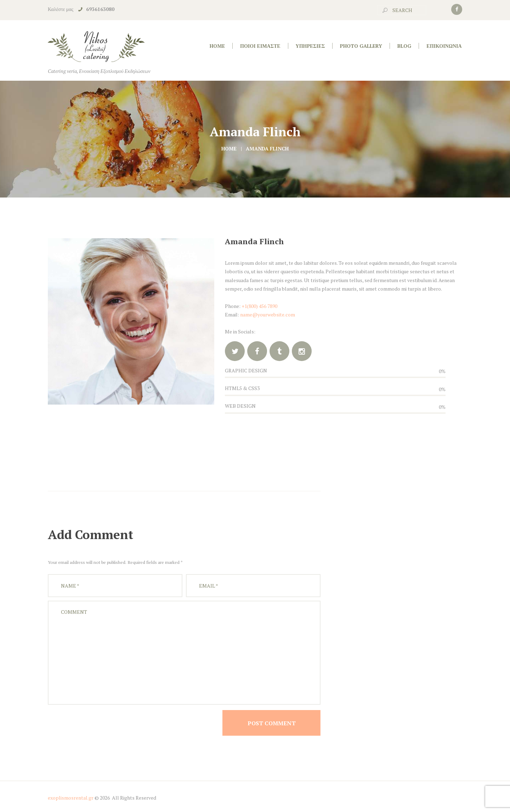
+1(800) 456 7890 (259, 306)
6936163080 (100, 9)
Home (229, 148)
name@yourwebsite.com (268, 314)
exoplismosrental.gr (71, 798)
